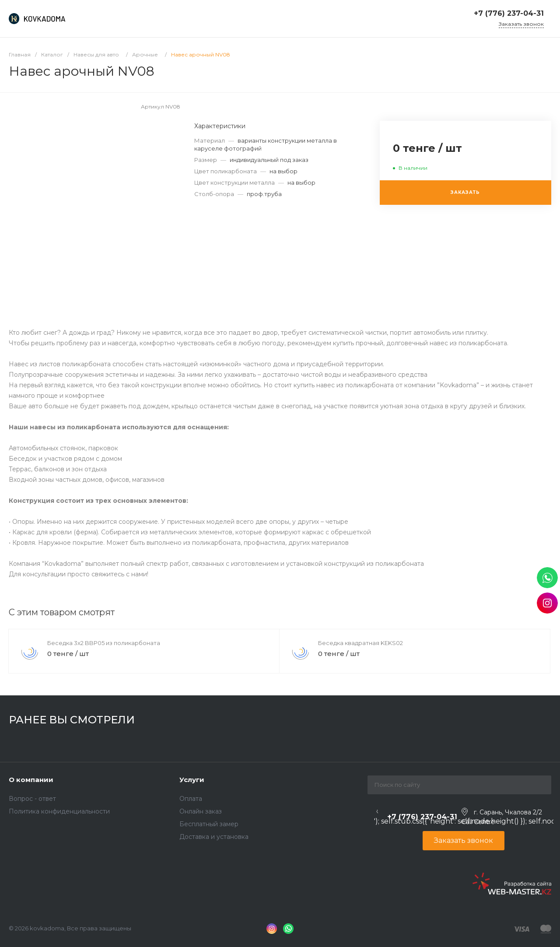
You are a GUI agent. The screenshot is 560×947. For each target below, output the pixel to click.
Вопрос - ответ (32, 799)
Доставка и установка (214, 837)
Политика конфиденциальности (59, 811)
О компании (31, 780)
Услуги (192, 780)
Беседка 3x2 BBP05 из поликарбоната (104, 643)
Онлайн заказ (201, 811)
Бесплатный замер (209, 824)
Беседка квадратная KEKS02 (360, 643)
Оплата (191, 799)
